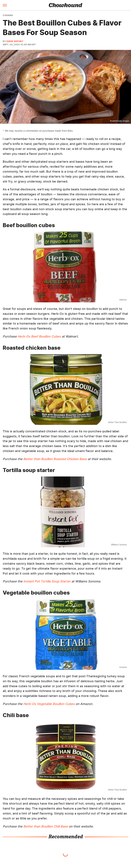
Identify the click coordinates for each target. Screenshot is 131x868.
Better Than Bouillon (117, 422)
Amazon (123, 667)
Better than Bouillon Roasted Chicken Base (55, 459)
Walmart (123, 300)
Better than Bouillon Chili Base (46, 826)
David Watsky (15, 41)
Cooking (8, 15)
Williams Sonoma (119, 544)
